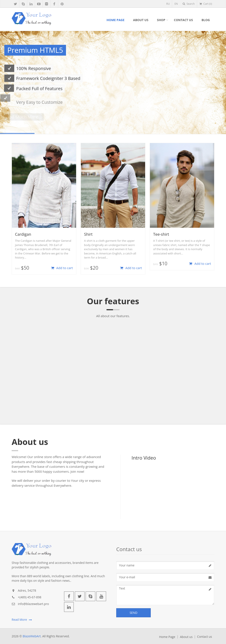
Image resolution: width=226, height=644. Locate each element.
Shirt (88, 234)
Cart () (206, 4)
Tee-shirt (161, 234)
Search (189, 4)
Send (133, 613)
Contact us (183, 20)
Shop (161, 20)
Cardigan (23, 234)
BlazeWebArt (32, 636)
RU (168, 4)
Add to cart (62, 268)
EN (176, 4)
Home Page (115, 20)
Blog (206, 20)
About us (141, 20)
